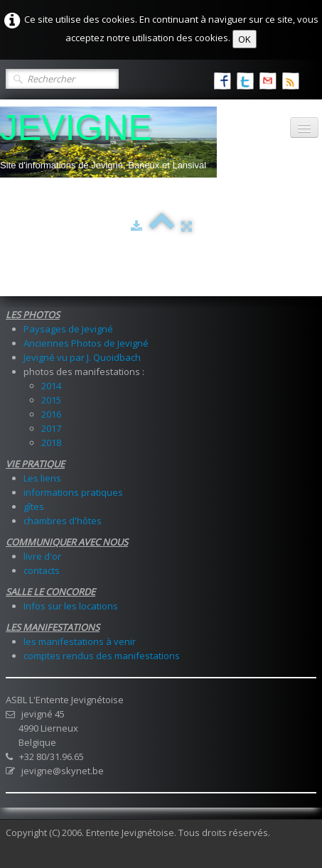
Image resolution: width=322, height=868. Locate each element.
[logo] (108, 142)
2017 (51, 428)
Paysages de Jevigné (68, 329)
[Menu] (304, 128)
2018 (51, 443)
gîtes (34, 506)
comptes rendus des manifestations (102, 656)
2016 (51, 414)
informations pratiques (73, 492)
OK (245, 39)
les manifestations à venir (80, 641)
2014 (51, 386)
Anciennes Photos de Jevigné (86, 343)
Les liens (42, 478)
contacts (42, 570)
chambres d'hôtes (63, 521)
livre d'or (42, 556)
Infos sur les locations (71, 606)
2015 (51, 400)
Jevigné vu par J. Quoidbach (82, 357)
